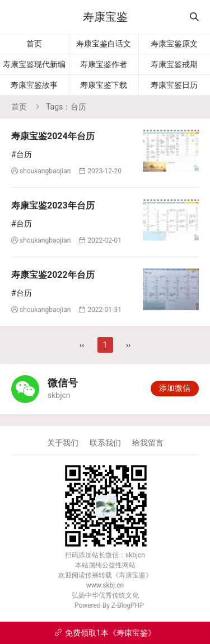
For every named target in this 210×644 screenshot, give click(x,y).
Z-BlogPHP (128, 605)
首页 (34, 44)
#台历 (22, 154)
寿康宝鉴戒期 (174, 64)
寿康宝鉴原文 (174, 44)
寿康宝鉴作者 (104, 64)
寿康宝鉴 (105, 17)
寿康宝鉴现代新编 (34, 64)
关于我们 (63, 443)
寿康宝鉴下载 (104, 85)
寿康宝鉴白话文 (104, 44)
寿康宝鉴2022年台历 (53, 275)
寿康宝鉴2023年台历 (53, 205)
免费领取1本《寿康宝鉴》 (105, 633)
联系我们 (105, 443)
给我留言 (148, 443)
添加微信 (175, 388)
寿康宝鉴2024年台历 (53, 136)
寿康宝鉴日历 (174, 85)
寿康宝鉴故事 (34, 85)
